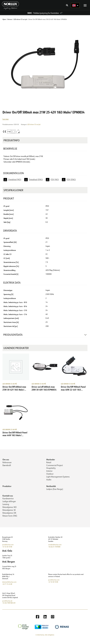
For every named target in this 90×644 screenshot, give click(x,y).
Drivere (10, 23)
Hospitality (51, 472)
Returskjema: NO (10, 511)
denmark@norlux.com (9, 586)
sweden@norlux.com (55, 548)
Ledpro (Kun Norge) (55, 493)
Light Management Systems (58, 480)
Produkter (7, 490)
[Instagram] (53, 620)
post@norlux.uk (7, 604)
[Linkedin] (45, 620)
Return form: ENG (10, 519)
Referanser (7, 466)
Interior (49, 475)
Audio (49, 483)
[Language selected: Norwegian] (75, 8)
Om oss (6, 463)
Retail (49, 466)
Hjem (4, 23)
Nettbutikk (51, 490)
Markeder (51, 463)
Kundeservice (8, 502)
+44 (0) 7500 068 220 (9, 606)
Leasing (6, 508)
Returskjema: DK (9, 517)
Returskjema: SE (9, 514)
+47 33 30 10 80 (7, 550)
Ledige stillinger (9, 505)
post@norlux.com (8, 548)
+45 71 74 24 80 (7, 588)
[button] (67, 8)
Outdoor (50, 477)
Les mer (6, 123)
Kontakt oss (8, 499)
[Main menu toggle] (84, 7)
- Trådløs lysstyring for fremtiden (43, 17)
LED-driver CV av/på (20, 23)
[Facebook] (38, 620)
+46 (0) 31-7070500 (54, 550)
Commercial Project (55, 469)
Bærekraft (7, 469)
